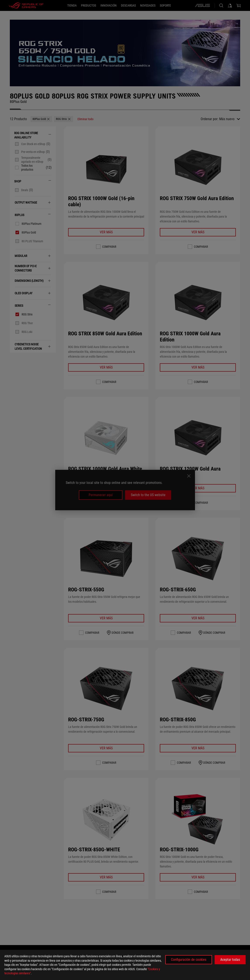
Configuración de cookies (189, 960)
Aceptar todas (230, 960)
